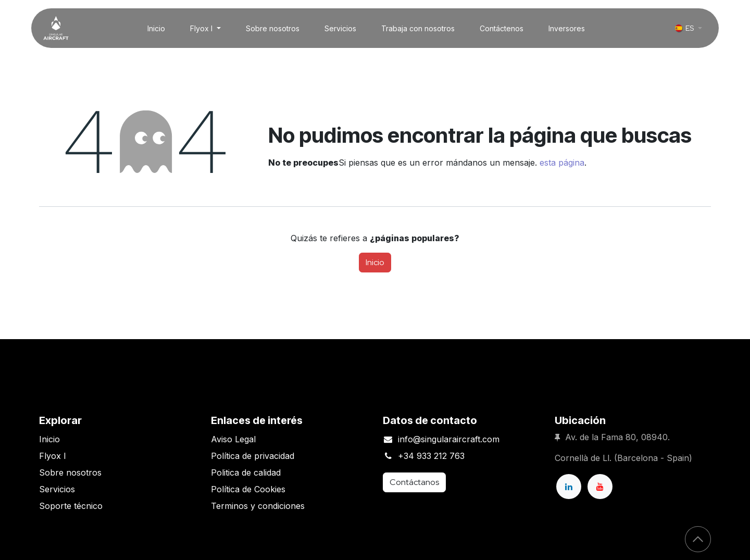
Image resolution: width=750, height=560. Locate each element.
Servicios (57, 489)
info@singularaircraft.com (449, 439)
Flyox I (53, 456)
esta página (562, 163)
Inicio (375, 262)
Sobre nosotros (70, 472)
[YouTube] (600, 487)
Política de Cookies (248, 489)
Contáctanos (414, 482)
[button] (698, 539)
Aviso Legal (233, 439)
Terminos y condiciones (258, 506)
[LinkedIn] (569, 487)
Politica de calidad (246, 472)
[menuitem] (156, 28)
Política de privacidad (253, 456)
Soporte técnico (71, 506)
